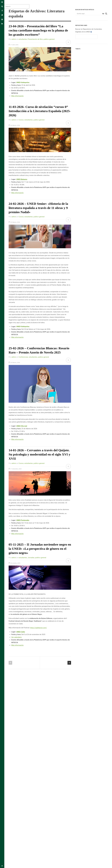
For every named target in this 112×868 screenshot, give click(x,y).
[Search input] (89, 14)
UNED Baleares (22, 179)
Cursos (21, 120)
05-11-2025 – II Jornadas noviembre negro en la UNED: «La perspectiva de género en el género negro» (40, 549)
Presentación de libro (35, 39)
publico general (49, 39)
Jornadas (31, 558)
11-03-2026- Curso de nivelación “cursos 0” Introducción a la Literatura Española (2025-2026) (40, 111)
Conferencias (23, 357)
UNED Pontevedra (23, 520)
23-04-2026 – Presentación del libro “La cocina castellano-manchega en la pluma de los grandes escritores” (38, 30)
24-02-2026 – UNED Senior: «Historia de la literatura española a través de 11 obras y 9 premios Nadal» (38, 208)
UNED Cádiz (21, 632)
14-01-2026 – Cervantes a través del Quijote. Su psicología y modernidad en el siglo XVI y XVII (39, 454)
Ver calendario (16, 637)
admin (14, 39)
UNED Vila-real (22, 426)
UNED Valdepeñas (23, 82)
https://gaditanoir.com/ (38, 628)
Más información (17, 96)
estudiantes (23, 39)
